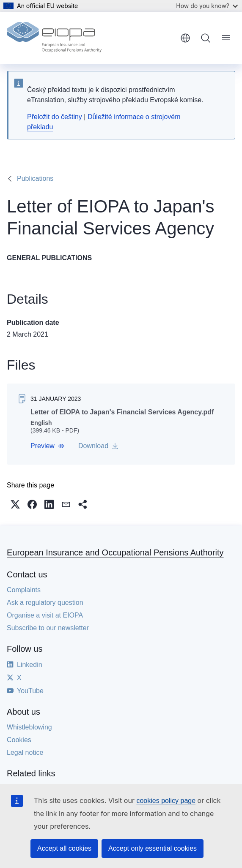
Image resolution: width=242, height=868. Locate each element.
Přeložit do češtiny (55, 117)
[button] (48, 446)
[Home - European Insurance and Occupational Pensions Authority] (54, 38)
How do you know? (207, 6)
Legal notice (25, 752)
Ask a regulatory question (45, 603)
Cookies (19, 740)
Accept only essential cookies (153, 848)
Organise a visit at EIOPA (45, 615)
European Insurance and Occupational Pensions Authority (115, 552)
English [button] (185, 38)
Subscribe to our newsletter (48, 628)
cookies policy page (166, 801)
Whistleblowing (29, 727)
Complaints (24, 590)
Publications (35, 178)
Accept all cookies (64, 848)
